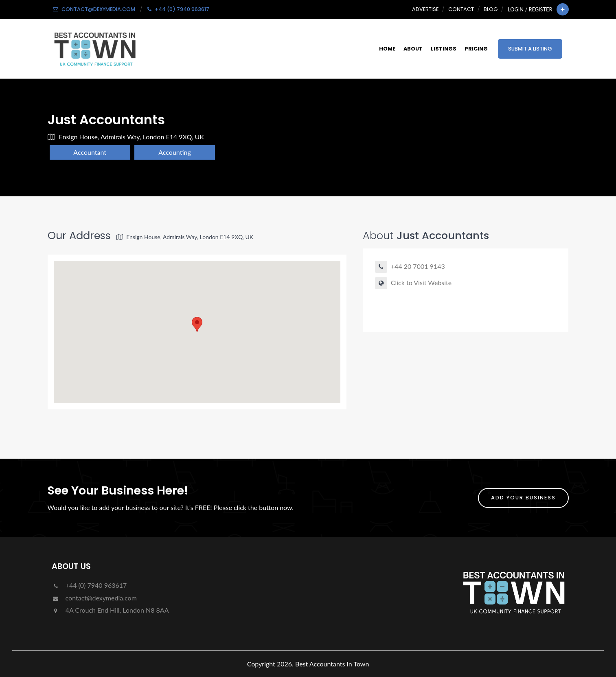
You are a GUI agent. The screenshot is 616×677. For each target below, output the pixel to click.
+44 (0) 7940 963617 (89, 585)
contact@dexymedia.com (94, 598)
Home (387, 49)
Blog (491, 9)
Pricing (476, 49)
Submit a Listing (530, 49)
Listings (444, 49)
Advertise (425, 9)
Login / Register (530, 9)
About (413, 49)
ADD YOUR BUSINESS (523, 498)
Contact (461, 9)
